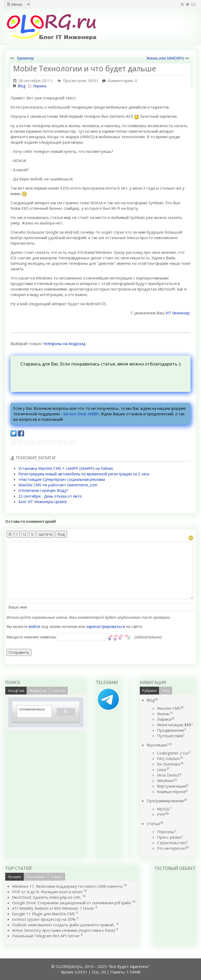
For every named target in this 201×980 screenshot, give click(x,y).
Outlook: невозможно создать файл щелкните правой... (64, 925)
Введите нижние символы (31, 637)
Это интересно (173, 848)
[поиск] (32, 710)
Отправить (19, 652)
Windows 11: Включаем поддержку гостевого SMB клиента (67, 886)
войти (34, 626)
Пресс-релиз (170, 837)
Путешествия (171, 736)
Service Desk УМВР (81, 414)
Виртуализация (172, 786)
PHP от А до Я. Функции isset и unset (47, 892)
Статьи (155, 823)
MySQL (164, 809)
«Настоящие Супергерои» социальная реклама (62, 479)
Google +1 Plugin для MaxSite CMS (43, 914)
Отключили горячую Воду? (43, 490)
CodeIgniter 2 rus (174, 753)
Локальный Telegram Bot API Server (46, 936)
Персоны (166, 832)
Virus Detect (169, 775)
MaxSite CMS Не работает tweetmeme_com (58, 485)
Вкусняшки (159, 745)
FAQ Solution (170, 758)
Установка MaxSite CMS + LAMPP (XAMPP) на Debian (66, 468)
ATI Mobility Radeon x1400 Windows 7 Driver (53, 908)
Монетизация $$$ (175, 725)
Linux (163, 769)
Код (61, 534)
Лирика (40, 86)
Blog (22, 86)
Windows (167, 780)
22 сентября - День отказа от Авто (50, 496)
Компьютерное (172, 791)
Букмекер (26, 58)
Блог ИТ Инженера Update (43, 502)
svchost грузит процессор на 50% (44, 919)
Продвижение (171, 730)
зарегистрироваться (105, 626)
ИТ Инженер (178, 313)
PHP (163, 814)
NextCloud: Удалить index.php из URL (47, 897)
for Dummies (170, 764)
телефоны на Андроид (64, 343)
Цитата (45, 534)
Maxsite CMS (170, 708)
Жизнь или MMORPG (165, 58)
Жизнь (165, 714)
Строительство (172, 843)
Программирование (167, 801)
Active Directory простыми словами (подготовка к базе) (64, 930)
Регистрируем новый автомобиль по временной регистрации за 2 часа (84, 474)
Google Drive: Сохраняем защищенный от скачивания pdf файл (71, 903)
